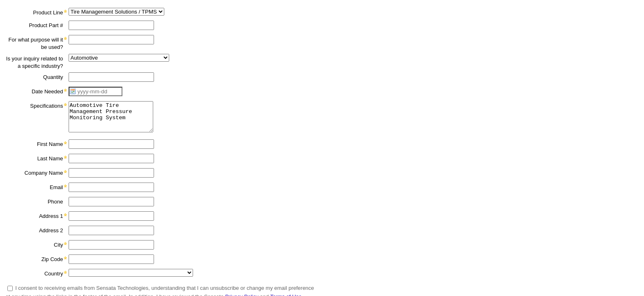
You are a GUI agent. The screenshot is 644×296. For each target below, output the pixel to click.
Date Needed (47, 91)
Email (56, 187)
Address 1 (51, 216)
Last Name (50, 158)
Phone (55, 202)
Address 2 (51, 230)
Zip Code (52, 259)
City (58, 245)
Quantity (53, 77)
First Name (50, 144)
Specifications (46, 106)
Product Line (48, 13)
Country (54, 274)
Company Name (44, 173)
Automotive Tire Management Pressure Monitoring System (111, 117)
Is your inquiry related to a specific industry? (35, 62)
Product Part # (46, 25)
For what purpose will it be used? (36, 43)
